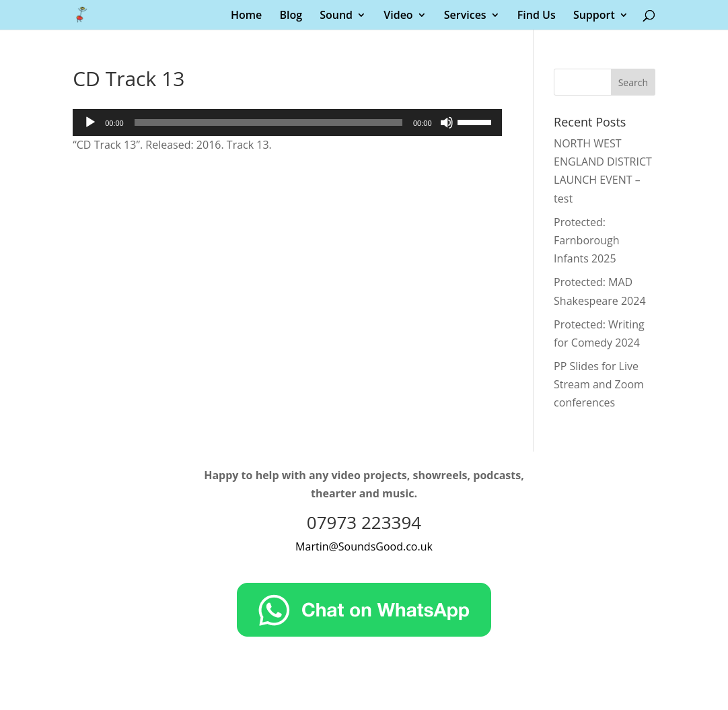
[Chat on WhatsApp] (364, 633)
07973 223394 (364, 522)
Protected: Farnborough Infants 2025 (586, 240)
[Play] (90, 122)
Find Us (537, 16)
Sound (336, 16)
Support (594, 16)
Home (246, 16)
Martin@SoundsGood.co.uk (364, 546)
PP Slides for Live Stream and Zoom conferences (599, 384)
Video (398, 16)
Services (465, 16)
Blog (291, 16)
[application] (287, 122)
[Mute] (447, 122)
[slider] (268, 122)
